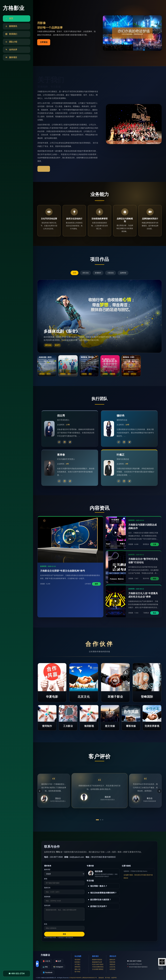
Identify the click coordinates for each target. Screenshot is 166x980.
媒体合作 (112, 960)
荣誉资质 (112, 962)
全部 (74, 273)
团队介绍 (77, 969)
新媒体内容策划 (97, 960)
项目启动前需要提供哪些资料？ (103, 893)
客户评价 (77, 972)
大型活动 (111, 273)
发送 (64, 934)
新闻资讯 (77, 967)
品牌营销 (123, 273)
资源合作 (112, 964)
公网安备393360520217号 (89, 978)
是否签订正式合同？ (99, 906)
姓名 (46, 924)
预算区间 (47, 888)
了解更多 (44, 169)
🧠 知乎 (58, 961)
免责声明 (114, 978)
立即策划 (44, 42)
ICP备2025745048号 (75, 978)
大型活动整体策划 (98, 967)
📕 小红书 (46, 961)
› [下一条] (159, 791)
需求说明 (47, 906)
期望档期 (47, 897)
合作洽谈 (112, 969)
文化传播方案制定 (98, 969)
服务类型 (47, 870)
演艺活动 (85, 273)
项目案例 (77, 960)
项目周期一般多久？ (99, 886)
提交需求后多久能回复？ (101, 900)
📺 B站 (45, 967)
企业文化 (112, 967)
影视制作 (98, 273)
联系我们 (77, 962)
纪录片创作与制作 (98, 964)
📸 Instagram (58, 967)
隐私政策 (101, 978)
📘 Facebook (47, 972)
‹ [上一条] (40, 791)
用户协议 (108, 978)
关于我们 (77, 964)
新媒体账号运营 (97, 962)
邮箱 (46, 879)
